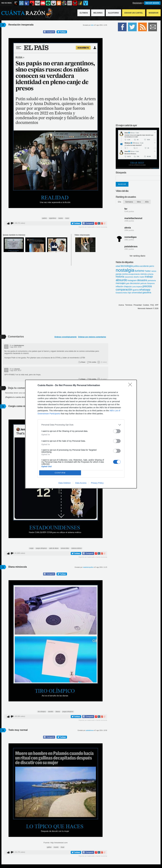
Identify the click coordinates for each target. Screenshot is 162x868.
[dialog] (81, 434)
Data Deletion (65, 483)
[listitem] (81, 425)
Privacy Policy (97, 483)
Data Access (81, 483)
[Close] (131, 386)
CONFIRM (60, 473)
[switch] (117, 431)
